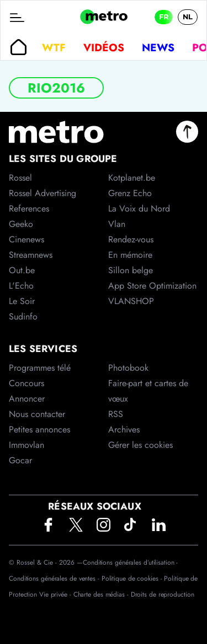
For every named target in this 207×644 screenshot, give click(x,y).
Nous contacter (37, 414)
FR (164, 17)
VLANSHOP (131, 301)
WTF (54, 47)
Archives (124, 429)
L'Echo (21, 286)
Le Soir (22, 301)
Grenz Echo (130, 193)
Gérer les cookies (140, 445)
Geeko (21, 224)
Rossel (20, 178)
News (158, 47)
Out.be (22, 270)
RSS (116, 414)
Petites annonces (39, 429)
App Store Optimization (152, 286)
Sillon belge (131, 270)
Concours (26, 383)
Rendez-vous (131, 239)
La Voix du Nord (139, 209)
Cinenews (26, 239)
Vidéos (104, 47)
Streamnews (31, 255)
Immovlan (26, 445)
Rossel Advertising (43, 193)
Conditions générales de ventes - (55, 578)
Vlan (117, 224)
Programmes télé (40, 368)
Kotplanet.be (132, 178)
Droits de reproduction (163, 594)
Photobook (128, 368)
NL (188, 17)
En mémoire (130, 255)
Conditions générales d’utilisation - (130, 562)
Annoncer (27, 399)
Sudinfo (23, 316)
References (29, 209)
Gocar (20, 460)
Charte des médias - (102, 594)
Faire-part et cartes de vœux (148, 391)
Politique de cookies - (133, 578)
